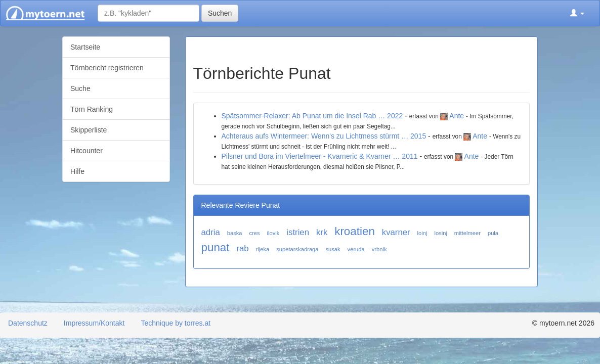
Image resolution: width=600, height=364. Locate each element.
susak (333, 249)
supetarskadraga (297, 249)
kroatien (355, 231)
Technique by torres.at (176, 323)
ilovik (273, 233)
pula (493, 233)
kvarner (396, 232)
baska (235, 233)
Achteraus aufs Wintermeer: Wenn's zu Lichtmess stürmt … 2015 (324, 136)
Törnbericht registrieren (107, 68)
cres (254, 233)
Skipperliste (89, 130)
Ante (457, 116)
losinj (441, 233)
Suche (80, 88)
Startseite (85, 47)
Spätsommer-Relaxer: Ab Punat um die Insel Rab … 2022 (312, 116)
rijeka (263, 249)
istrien (298, 232)
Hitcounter (87, 151)
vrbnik (379, 249)
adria (211, 232)
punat (216, 247)
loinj (422, 233)
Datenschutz (28, 323)
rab (242, 248)
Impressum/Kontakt (94, 323)
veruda (356, 249)
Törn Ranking (92, 109)
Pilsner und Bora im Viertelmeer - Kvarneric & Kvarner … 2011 (320, 156)
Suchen (220, 13)
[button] (577, 13)
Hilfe (77, 171)
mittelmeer (467, 233)
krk (322, 232)
